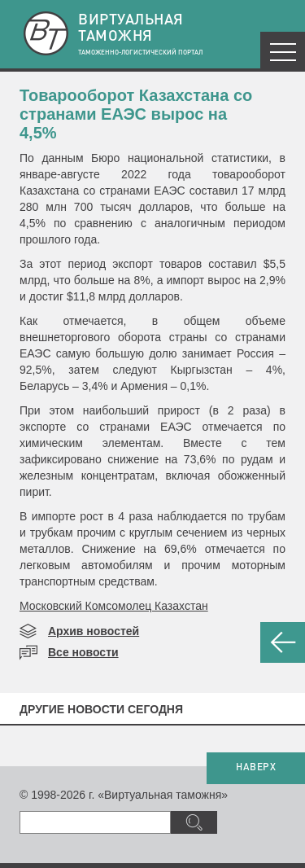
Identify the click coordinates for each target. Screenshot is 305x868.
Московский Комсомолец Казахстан (114, 606)
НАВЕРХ (256, 768)
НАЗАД (283, 642)
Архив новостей (94, 631)
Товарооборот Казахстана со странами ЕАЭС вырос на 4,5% (136, 114)
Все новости (83, 652)
